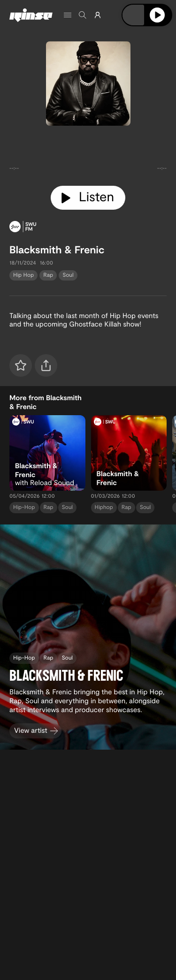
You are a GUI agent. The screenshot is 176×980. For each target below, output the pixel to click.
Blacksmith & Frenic (57, 250)
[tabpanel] (88, 154)
